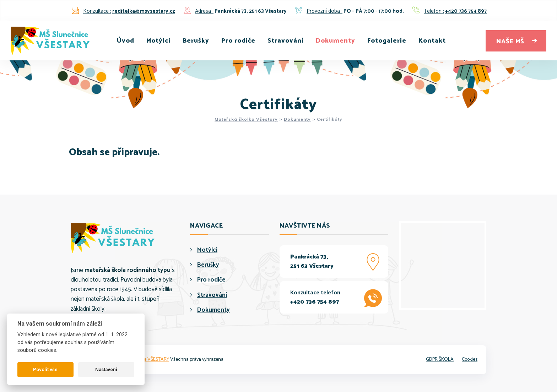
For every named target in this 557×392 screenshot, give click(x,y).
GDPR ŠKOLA (440, 360)
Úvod (126, 41)
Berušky (196, 41)
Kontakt (432, 41)
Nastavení (106, 369)
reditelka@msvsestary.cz (144, 11)
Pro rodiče (238, 41)
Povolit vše (45, 369)
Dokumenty (336, 41)
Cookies (470, 360)
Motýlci (158, 41)
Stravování (286, 41)
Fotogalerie (387, 41)
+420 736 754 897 (466, 11)
